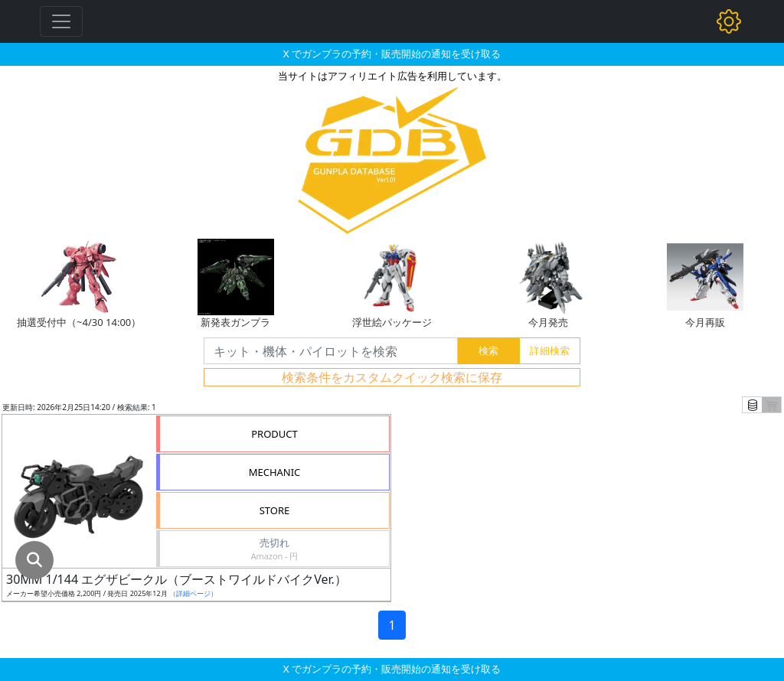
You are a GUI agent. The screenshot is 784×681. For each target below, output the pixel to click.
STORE (275, 510)
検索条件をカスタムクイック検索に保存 (392, 377)
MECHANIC (275, 472)
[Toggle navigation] (61, 21)
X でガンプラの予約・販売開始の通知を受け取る (392, 54)
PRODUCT (274, 434)
